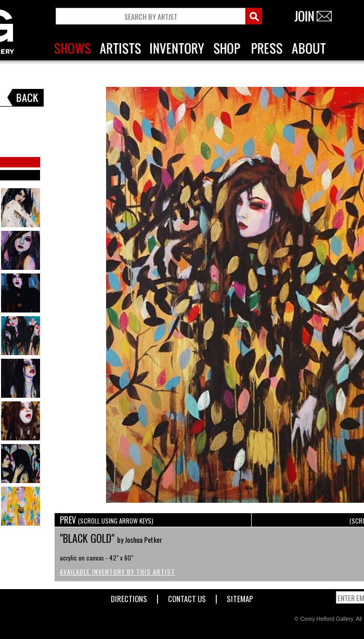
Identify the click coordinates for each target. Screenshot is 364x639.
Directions (129, 597)
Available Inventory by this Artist (118, 572)
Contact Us (187, 597)
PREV (107, 520)
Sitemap (240, 597)
